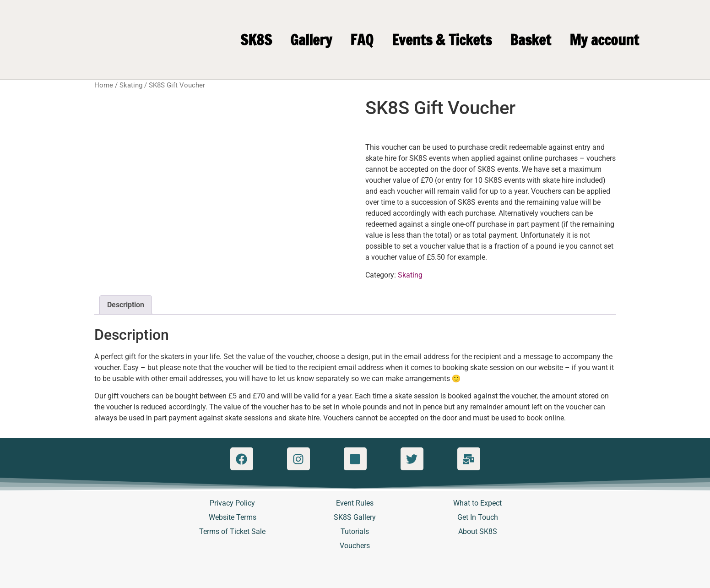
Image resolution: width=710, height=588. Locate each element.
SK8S (256, 40)
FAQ (362, 40)
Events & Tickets (442, 40)
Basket (531, 40)
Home (104, 85)
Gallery (311, 40)
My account (604, 40)
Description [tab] (126, 305)
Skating (131, 85)
